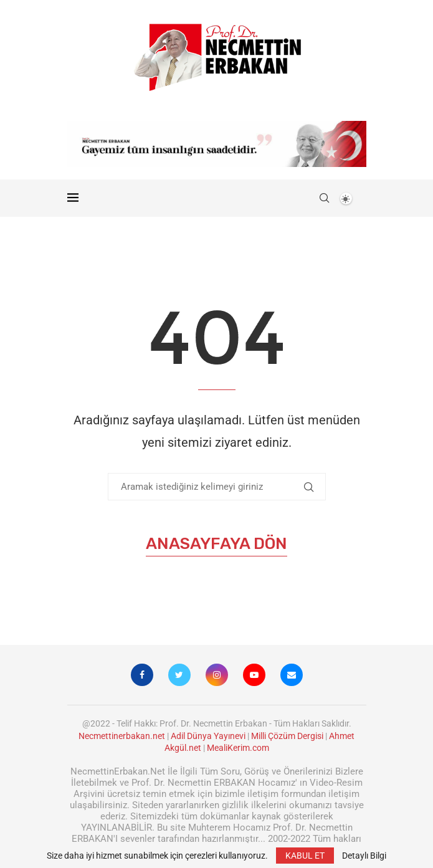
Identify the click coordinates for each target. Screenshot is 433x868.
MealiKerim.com (238, 748)
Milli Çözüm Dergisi (287, 736)
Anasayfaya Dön (216, 544)
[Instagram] (217, 675)
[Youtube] (254, 675)
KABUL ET (305, 856)
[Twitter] (179, 675)
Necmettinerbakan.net (122, 736)
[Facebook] (142, 675)
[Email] (292, 675)
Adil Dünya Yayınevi (208, 736)
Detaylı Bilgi (364, 856)
